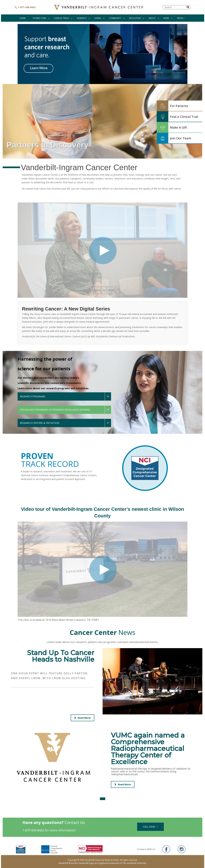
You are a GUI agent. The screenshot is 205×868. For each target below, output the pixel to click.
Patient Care (39, 18)
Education (135, 18)
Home (23, 18)
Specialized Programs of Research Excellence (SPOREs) (55, 410)
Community (115, 18)
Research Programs (33, 396)
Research (82, 18)
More (166, 18)
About (152, 18)
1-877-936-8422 (25, 7)
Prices (181, 18)
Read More (82, 718)
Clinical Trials (62, 18)
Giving (98, 18)
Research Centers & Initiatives (40, 423)
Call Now (150, 827)
